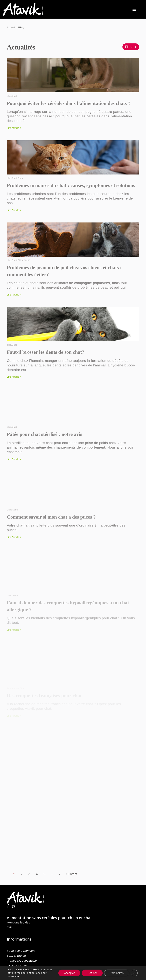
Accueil (11, 27)
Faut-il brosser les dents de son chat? (46, 360)
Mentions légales (18, 922)
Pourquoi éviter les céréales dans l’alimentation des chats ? (69, 103)
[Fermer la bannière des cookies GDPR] (134, 973)
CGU (10, 927)
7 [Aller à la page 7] (60, 874)
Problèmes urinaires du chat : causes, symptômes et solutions (71, 187)
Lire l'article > (14, 128)
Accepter (69, 973)
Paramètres (117, 973)
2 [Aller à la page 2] (22, 874)
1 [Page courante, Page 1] (14, 874)
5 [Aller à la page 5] (44, 874)
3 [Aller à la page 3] (29, 874)
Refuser (92, 973)
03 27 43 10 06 (17, 965)
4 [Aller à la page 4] (37, 874)
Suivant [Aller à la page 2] (72, 874)
